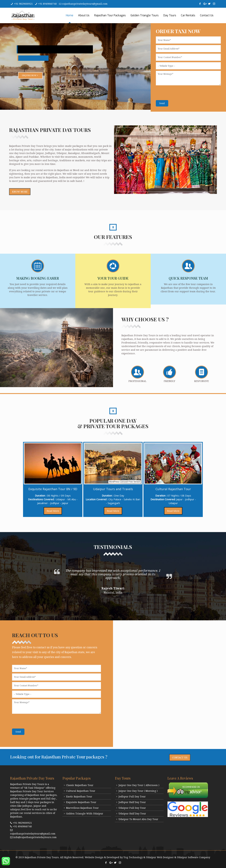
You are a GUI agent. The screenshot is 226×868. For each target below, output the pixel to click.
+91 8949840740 (47, 4)
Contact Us (180, 758)
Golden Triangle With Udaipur (85, 814)
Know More (20, 192)
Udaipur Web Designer (160, 857)
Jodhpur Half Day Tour (132, 802)
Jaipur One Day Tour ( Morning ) (138, 791)
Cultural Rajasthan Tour (81, 791)
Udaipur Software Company (194, 857)
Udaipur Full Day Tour (132, 808)
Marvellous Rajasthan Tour (82, 808)
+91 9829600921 (23, 4)
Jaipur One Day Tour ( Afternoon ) (139, 785)
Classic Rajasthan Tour (80, 785)
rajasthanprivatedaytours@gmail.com (85, 4)
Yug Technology (133, 857)
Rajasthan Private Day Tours (42, 857)
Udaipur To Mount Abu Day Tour (138, 819)
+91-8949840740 (22, 826)
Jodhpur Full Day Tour (132, 797)
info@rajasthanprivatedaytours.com (35, 837)
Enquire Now (31, 75)
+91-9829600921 (22, 823)
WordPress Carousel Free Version (127, 482)
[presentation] (182, 93)
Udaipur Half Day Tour (132, 814)
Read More (56, 511)
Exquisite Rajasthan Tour (81, 802)
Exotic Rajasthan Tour (79, 797)
